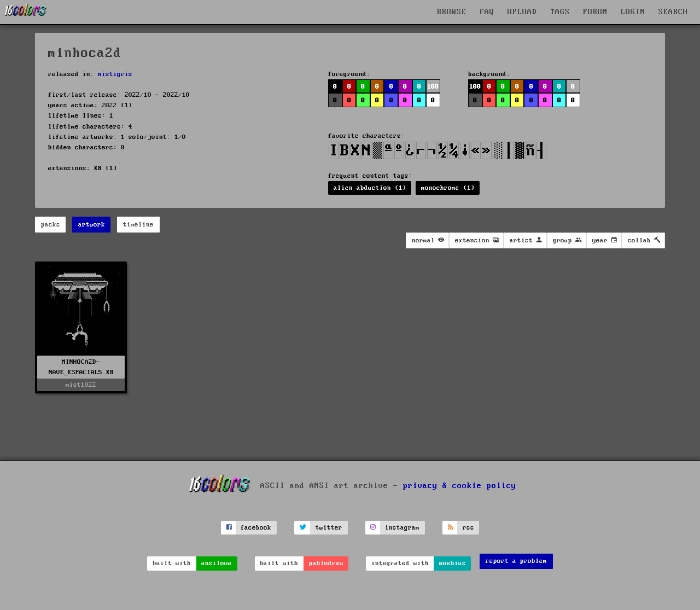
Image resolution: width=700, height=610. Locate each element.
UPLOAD (522, 12)
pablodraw (326, 563)
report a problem (516, 561)
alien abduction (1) (370, 188)
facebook (256, 528)
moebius (453, 563)
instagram (402, 528)
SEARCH (673, 12)
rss (468, 528)
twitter (329, 528)
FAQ (487, 12)
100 (433, 87)
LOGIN (633, 12)
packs (51, 225)
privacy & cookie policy (460, 486)
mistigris (115, 74)
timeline (138, 225)
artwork (92, 225)
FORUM (595, 12)
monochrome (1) (448, 188)
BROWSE (452, 12)
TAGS (560, 12)
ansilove (217, 563)
